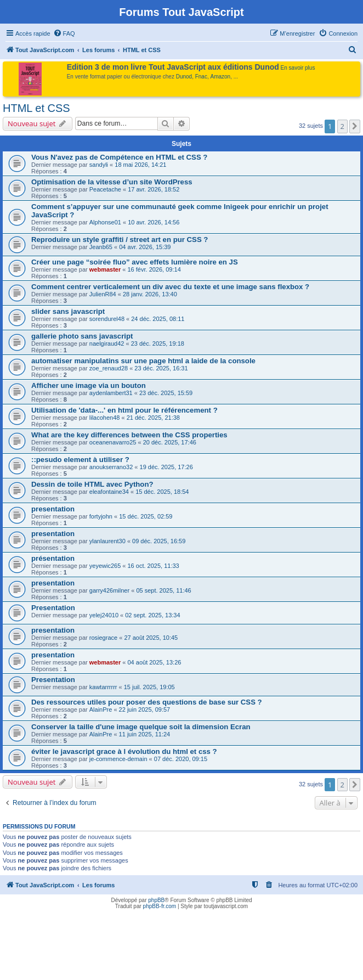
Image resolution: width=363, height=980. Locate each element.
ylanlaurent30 (107, 541)
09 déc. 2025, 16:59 (159, 541)
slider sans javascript (68, 311)
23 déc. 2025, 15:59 (166, 393)
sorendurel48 (107, 319)
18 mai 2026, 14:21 (140, 165)
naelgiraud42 (107, 343)
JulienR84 (103, 294)
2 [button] (342, 126)
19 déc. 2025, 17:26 (166, 467)
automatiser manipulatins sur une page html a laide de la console (143, 361)
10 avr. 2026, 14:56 (154, 222)
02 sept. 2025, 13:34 (152, 615)
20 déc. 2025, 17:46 (170, 442)
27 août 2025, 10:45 (151, 638)
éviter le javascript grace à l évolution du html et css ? (124, 751)
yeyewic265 (105, 566)
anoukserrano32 (111, 467)
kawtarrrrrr (103, 687)
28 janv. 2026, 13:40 (150, 294)
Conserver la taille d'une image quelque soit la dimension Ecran (141, 727)
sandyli (99, 165)
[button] (355, 126)
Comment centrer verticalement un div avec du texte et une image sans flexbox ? (170, 287)
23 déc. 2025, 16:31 (161, 368)
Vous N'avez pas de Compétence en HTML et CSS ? (119, 157)
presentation (53, 509)
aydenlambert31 (111, 393)
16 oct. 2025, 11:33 (154, 566)
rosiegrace (103, 638)
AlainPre (101, 709)
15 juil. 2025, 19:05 (149, 687)
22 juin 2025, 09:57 (145, 709)
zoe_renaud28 (109, 368)
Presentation (53, 608)
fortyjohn (101, 516)
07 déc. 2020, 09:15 (181, 759)
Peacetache (105, 189)
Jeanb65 (101, 247)
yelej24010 (104, 615)
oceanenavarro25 (113, 442)
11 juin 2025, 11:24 (145, 734)
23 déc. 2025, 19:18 (158, 343)
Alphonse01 (105, 222)
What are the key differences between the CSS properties (129, 435)
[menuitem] (64, 33)
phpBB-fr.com (160, 906)
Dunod (184, 77)
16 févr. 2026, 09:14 (154, 269)
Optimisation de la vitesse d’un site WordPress (112, 182)
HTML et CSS (36, 108)
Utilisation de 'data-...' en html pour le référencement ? (124, 410)
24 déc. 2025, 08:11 (158, 319)
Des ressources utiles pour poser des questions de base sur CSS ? (147, 702)
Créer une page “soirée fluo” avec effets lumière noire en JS (135, 262)
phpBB (156, 900)
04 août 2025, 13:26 (155, 662)
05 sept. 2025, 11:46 (163, 590)
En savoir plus (298, 68)
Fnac (201, 77)
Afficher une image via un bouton (89, 385)
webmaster (105, 269)
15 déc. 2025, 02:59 (146, 516)
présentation (53, 558)
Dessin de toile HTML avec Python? (92, 484)
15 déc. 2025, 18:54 (162, 492)
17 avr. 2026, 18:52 (154, 189)
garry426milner (109, 590)
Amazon (221, 77)
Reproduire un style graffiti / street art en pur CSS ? (120, 240)
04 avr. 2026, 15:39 (145, 247)
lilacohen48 (105, 418)
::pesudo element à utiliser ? (80, 460)
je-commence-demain (118, 759)
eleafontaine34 (109, 492)
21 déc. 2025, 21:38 (153, 418)
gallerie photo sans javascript (82, 336)
